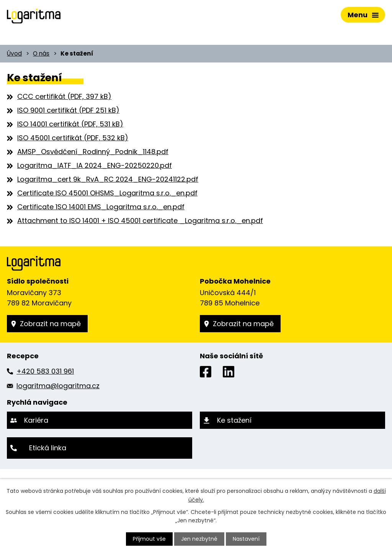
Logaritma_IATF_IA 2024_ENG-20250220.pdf (95, 165)
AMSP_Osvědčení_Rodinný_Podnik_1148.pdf (93, 152)
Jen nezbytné (199, 539)
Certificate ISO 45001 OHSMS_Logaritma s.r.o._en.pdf (107, 193)
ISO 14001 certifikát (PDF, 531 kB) (70, 124)
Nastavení (246, 539)
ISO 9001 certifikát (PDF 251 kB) (68, 110)
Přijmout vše (149, 539)
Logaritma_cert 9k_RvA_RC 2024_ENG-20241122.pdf (108, 179)
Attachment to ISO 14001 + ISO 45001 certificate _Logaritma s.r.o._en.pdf (140, 221)
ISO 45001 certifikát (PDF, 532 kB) (73, 138)
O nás (41, 53)
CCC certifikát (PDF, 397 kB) (64, 96)
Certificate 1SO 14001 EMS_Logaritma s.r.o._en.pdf (101, 207)
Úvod (14, 53)
